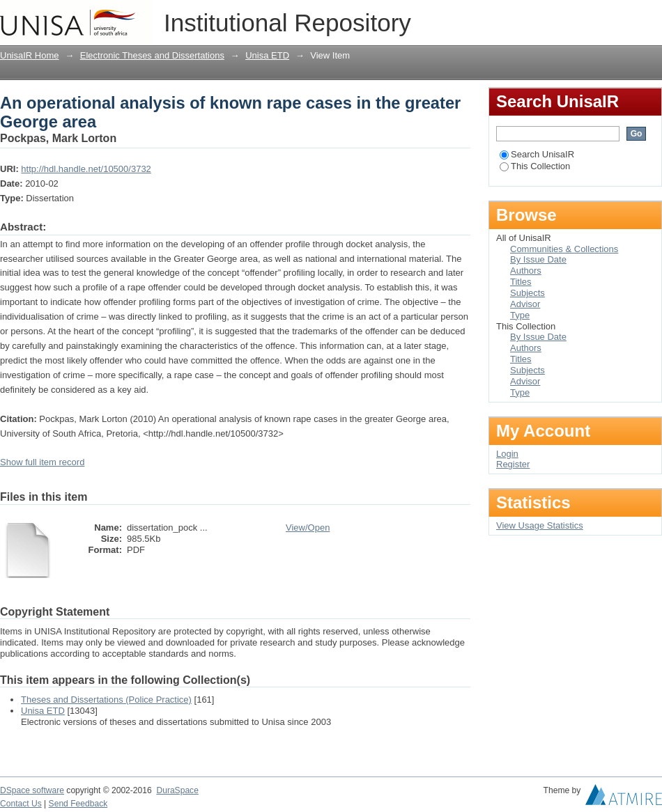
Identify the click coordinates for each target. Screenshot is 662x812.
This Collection (535, 166)
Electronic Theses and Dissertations (152, 55)
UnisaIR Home (30, 55)
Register (513, 464)
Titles (521, 282)
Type (520, 315)
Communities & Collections (564, 249)
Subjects (528, 293)
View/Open (308, 528)
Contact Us (21, 804)
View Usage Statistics (540, 525)
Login (651, 17)
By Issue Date (538, 259)
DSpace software (32, 790)
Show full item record (42, 462)
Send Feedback (78, 804)
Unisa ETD (267, 55)
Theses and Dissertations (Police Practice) (106, 700)
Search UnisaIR (537, 154)
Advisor (525, 304)
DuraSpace (177, 790)
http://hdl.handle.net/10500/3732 (86, 169)
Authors (526, 271)
